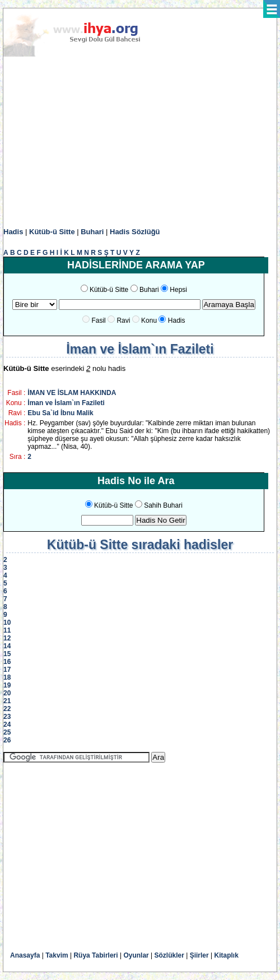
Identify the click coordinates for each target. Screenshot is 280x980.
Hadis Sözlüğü (135, 232)
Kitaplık (227, 955)
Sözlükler (169, 955)
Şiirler (199, 955)
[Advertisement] (140, 142)
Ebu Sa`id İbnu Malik (60, 413)
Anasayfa (25, 955)
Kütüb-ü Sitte (52, 232)
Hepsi (178, 290)
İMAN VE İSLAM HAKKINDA (72, 393)
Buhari (92, 232)
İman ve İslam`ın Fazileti (66, 403)
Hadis (13, 232)
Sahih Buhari (163, 505)
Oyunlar (136, 955)
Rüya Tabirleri (95, 955)
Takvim (57, 955)
